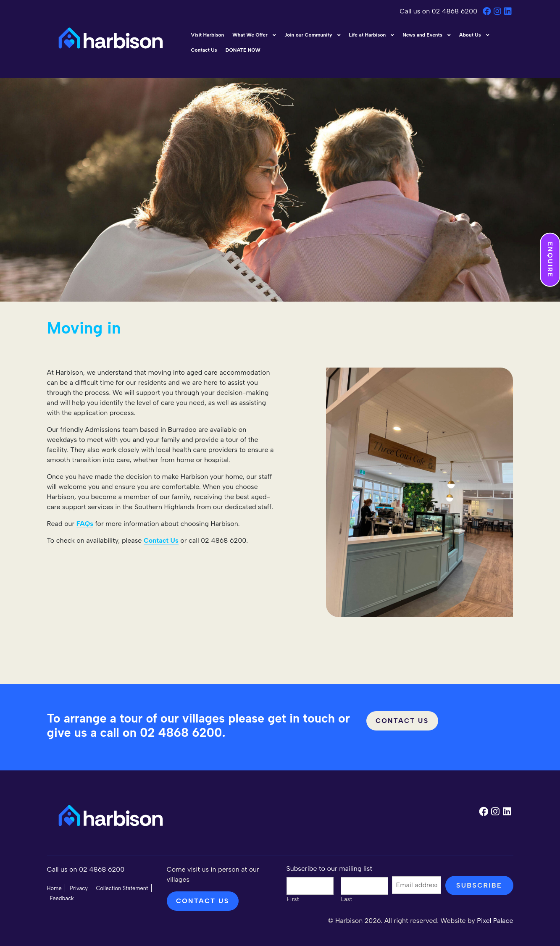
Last (347, 899)
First (293, 899)
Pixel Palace (495, 921)
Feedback (62, 898)
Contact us (203, 901)
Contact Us (402, 721)
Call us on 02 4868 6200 (439, 11)
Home (54, 888)
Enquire (550, 260)
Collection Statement (122, 888)
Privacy (79, 888)
